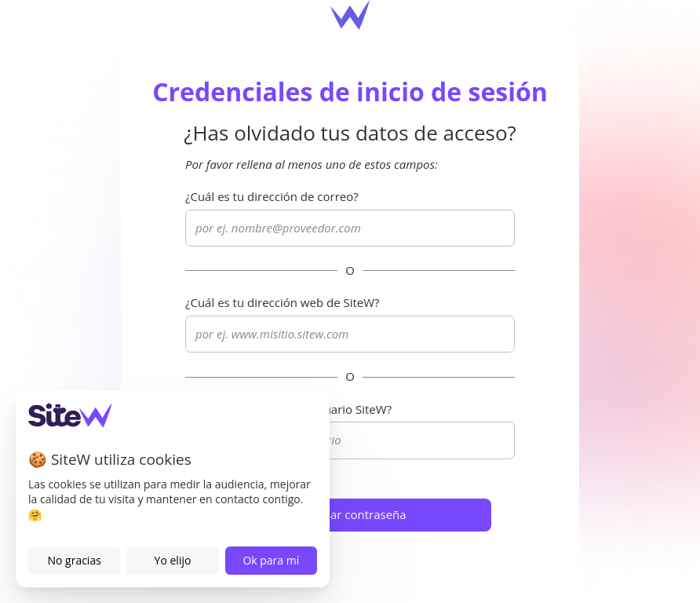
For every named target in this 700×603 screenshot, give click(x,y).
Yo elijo (173, 560)
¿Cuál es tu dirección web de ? (283, 302)
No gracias (74, 560)
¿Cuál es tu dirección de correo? (272, 196)
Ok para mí (271, 560)
